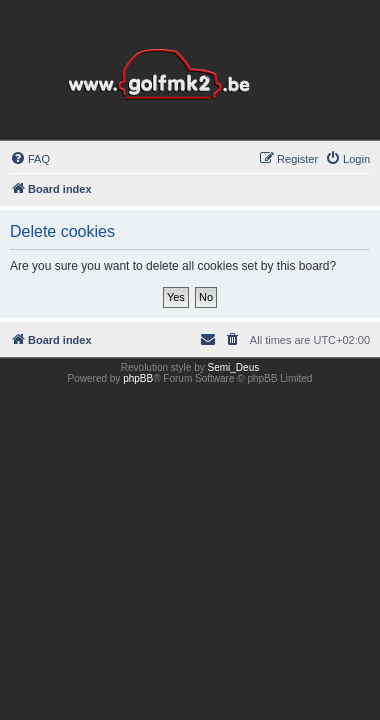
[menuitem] (30, 159)
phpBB (138, 378)
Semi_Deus (234, 367)
